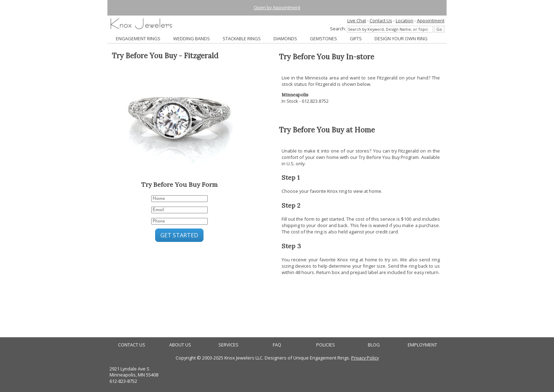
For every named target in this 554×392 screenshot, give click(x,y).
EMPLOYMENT (422, 345)
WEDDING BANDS (191, 38)
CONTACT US (132, 345)
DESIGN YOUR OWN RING (401, 38)
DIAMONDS (285, 38)
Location (405, 20)
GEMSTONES (323, 38)
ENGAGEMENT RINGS (138, 38)
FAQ (277, 345)
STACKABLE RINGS (242, 38)
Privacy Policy (365, 358)
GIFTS (356, 38)
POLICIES (326, 345)
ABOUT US (180, 345)
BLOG (374, 345)
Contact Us (381, 20)
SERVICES (228, 345)
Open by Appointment (277, 7)
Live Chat (357, 20)
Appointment (431, 20)
